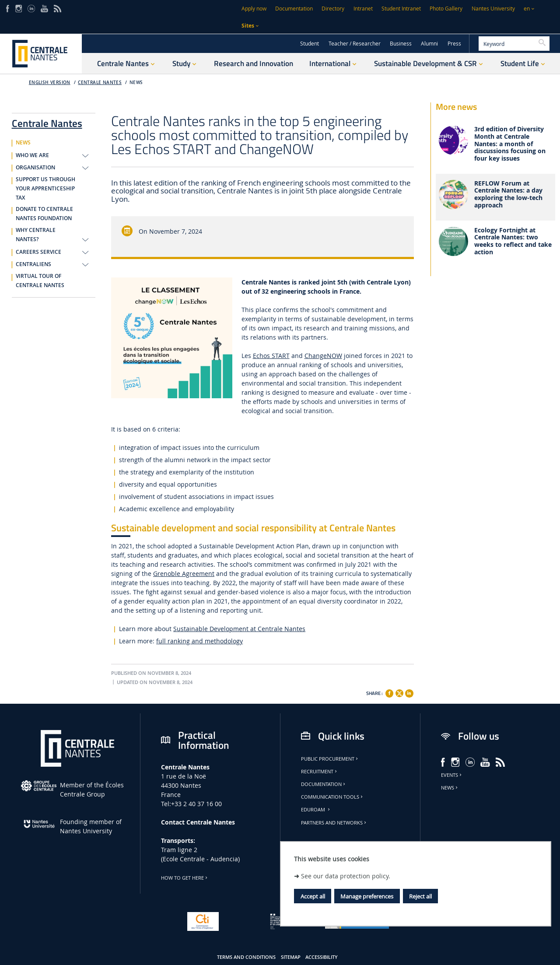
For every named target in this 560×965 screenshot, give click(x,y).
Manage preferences (367, 896)
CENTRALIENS (33, 264)
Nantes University (493, 9)
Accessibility (322, 957)
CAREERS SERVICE (38, 252)
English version (50, 82)
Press (454, 44)
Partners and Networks (334, 823)
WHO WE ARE (32, 155)
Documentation (294, 9)
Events (452, 775)
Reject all (420, 896)
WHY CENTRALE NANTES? (36, 235)
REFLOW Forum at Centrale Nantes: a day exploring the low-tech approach (508, 195)
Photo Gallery (446, 9)
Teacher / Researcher (355, 44)
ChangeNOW (323, 356)
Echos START (271, 356)
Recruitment (320, 772)
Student (310, 44)
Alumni (429, 44)
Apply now (254, 9)
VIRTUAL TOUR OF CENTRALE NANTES (40, 281)
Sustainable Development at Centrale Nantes (239, 629)
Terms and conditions (246, 957)
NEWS (136, 82)
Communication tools (332, 797)
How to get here (185, 878)
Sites (248, 26)
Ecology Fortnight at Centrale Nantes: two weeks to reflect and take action (513, 241)
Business (401, 44)
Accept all (313, 896)
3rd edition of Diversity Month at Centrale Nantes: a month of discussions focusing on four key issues (510, 144)
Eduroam (316, 810)
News (450, 788)
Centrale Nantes (100, 82)
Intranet (363, 9)
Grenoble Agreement (184, 574)
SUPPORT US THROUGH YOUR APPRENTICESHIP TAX (45, 189)
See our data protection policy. (346, 876)
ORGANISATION (35, 168)
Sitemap (291, 957)
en (527, 9)
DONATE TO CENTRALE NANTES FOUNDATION (44, 214)
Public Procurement (330, 759)
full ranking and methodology (199, 641)
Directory (333, 9)
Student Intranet (401, 9)
